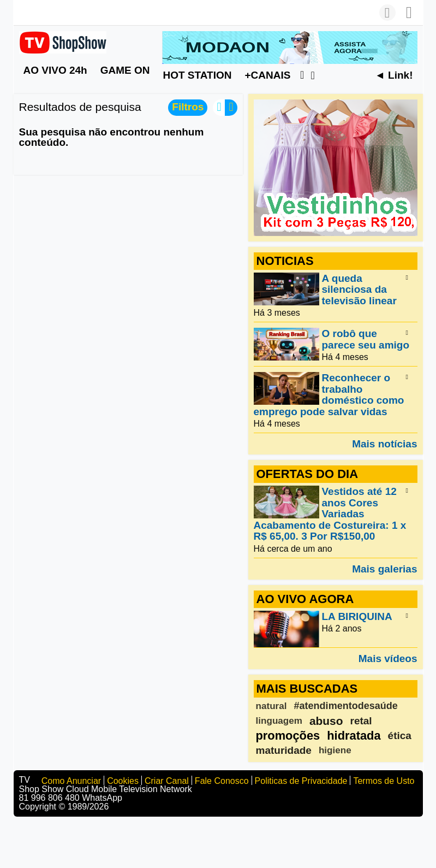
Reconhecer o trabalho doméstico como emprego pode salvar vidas (329, 395)
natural (271, 706)
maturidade (284, 750)
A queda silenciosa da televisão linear (359, 290)
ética (400, 736)
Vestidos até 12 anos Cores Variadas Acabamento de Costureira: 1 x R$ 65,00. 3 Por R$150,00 (330, 514)
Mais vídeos (388, 658)
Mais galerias (384, 569)
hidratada (354, 736)
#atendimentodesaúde (346, 706)
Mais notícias (384, 444)
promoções (288, 736)
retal (361, 721)
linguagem (279, 721)
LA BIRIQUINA (357, 616)
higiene (335, 750)
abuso (326, 721)
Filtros (188, 107)
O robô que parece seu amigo (366, 339)
